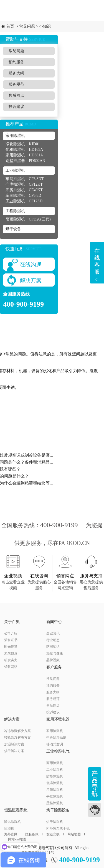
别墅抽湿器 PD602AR (25, 161)
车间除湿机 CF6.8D (23, 196)
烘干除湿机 (55, 822)
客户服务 (54, 667)
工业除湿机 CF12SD (24, 201)
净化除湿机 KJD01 (23, 144)
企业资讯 (53, 633)
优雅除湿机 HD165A (24, 150)
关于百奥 (12, 622)
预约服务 (16, 62)
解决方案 (12, 719)
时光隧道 (11, 647)
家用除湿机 (15, 136)
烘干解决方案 (14, 751)
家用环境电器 (58, 719)
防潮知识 (53, 647)
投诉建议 (16, 107)
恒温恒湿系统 (16, 810)
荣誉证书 (11, 640)
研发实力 (11, 660)
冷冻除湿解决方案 (17, 731)
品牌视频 (53, 660)
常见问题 (27, 26)
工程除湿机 (15, 211)
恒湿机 (9, 828)
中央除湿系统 (56, 738)
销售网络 (11, 667)
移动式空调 (55, 744)
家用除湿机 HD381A (24, 155)
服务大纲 (16, 73)
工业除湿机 (15, 170)
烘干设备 (13, 229)
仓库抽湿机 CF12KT (24, 184)
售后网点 (16, 95)
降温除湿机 (12, 822)
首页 (10, 26)
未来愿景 (11, 653)
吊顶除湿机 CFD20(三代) (28, 219)
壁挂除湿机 (55, 803)
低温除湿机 (55, 783)
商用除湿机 (55, 763)
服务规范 (16, 84)
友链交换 (55, 834)
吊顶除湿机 (55, 790)
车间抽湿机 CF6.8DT (25, 179)
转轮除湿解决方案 (17, 738)
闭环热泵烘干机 (58, 828)
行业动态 (53, 640)
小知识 (45, 26)
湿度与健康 (55, 653)
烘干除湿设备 (58, 810)
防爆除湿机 (55, 776)
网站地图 (76, 834)
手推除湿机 (55, 796)
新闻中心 (54, 622)
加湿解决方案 (14, 744)
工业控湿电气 (58, 751)
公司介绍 (11, 633)
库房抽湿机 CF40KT (24, 190)
